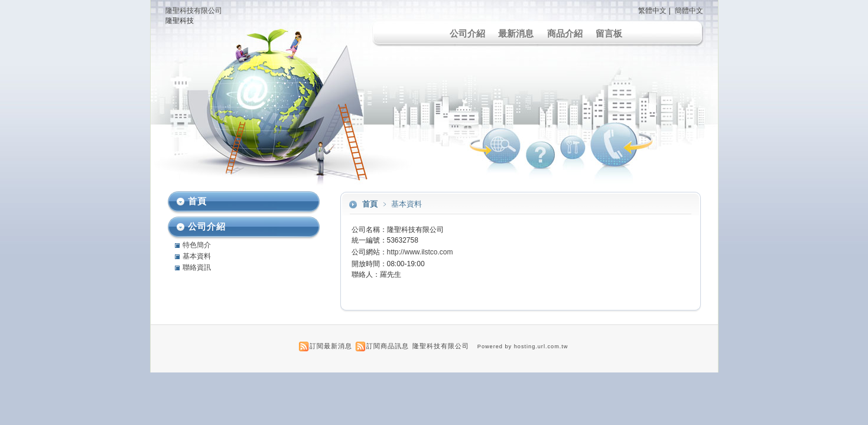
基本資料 (197, 256)
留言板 (609, 33)
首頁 (370, 204)
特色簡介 (197, 245)
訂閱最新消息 (331, 346)
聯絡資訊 (197, 267)
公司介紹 (467, 33)
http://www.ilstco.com (420, 252)
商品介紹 (565, 33)
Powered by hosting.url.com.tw (523, 346)
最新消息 (516, 33)
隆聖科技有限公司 (194, 11)
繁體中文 (652, 11)
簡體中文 (689, 11)
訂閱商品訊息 (388, 346)
